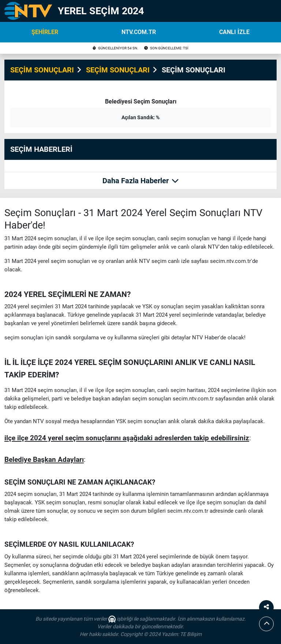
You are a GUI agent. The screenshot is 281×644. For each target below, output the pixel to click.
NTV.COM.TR (139, 32)
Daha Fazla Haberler (141, 181)
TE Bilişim (191, 634)
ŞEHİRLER (45, 32)
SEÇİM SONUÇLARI (42, 70)
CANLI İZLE (234, 32)
